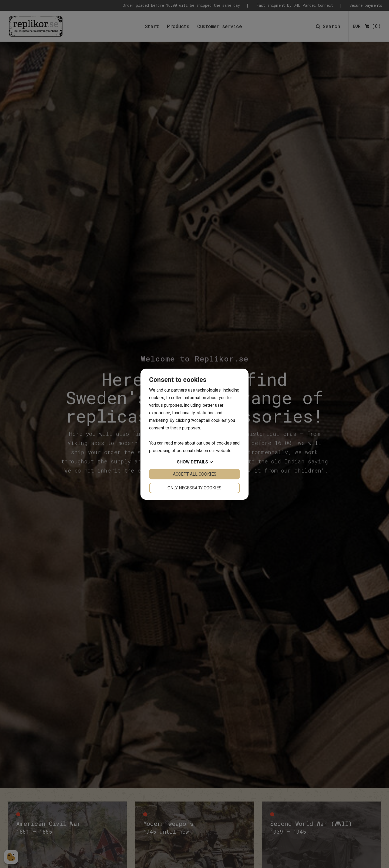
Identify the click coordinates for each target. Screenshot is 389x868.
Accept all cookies (195, 474)
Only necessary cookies (194, 488)
